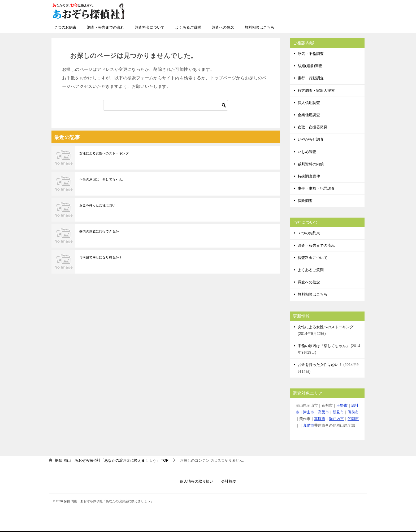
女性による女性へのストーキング (104, 153)
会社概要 (229, 481)
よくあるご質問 (188, 27)
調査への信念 (223, 27)
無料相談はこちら (259, 27)
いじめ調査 (307, 152)
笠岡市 (353, 419)
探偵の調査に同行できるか (99, 231)
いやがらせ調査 (311, 139)
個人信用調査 (309, 103)
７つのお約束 (65, 27)
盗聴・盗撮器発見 (313, 127)
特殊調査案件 (309, 176)
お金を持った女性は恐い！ (99, 205)
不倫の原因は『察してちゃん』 (102, 179)
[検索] (166, 105)
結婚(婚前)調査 (310, 66)
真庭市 (320, 419)
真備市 (309, 425)
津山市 (309, 412)
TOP (112, 460)
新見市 (338, 412)
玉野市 (342, 405)
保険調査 (305, 201)
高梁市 (323, 412)
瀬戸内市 (336, 419)
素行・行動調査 (311, 78)
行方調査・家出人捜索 (316, 90)
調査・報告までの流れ (106, 27)
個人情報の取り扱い (197, 481)
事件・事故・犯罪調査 (316, 188)
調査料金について (150, 27)
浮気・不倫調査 (311, 54)
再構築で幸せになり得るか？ (101, 257)
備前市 (353, 412)
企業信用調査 (309, 115)
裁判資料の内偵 (311, 164)
